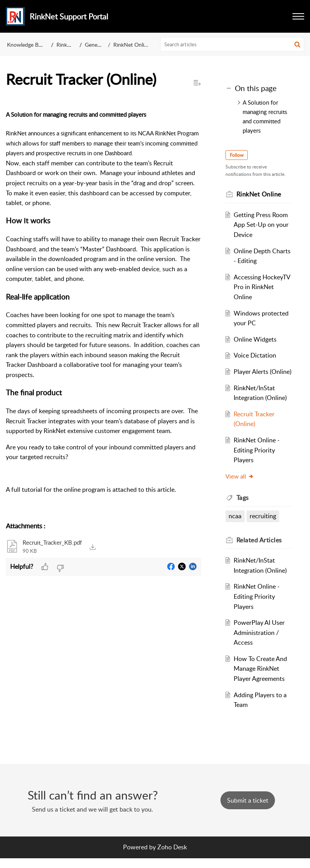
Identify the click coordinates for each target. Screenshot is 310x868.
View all (240, 486)
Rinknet (66, 45)
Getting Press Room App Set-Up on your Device (261, 225)
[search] (232, 44)
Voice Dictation (255, 355)
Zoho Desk (172, 857)
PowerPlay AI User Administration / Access (259, 643)
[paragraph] (103, 310)
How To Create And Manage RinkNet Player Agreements (260, 678)
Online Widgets (255, 339)
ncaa (235, 526)
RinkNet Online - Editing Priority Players (257, 460)
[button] (298, 16)
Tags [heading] (243, 508)
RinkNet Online (132, 45)
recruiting (263, 526)
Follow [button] (237, 155)
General (94, 45)
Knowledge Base (27, 45)
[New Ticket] (248, 810)
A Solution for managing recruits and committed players (265, 116)
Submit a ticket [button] (248, 810)
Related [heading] (260, 550)
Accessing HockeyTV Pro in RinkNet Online (262, 287)
